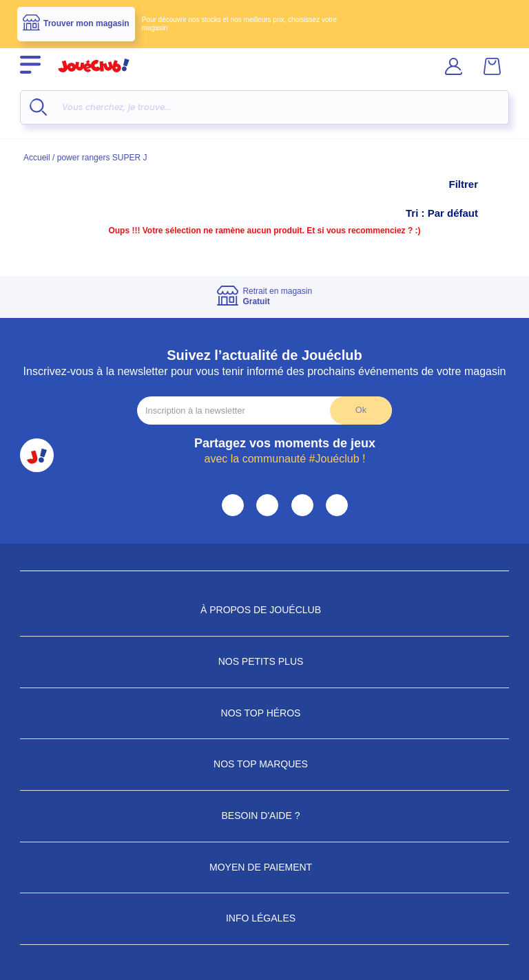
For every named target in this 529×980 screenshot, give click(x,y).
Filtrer (477, 184)
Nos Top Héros (265, 713)
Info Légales (264, 918)
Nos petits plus (265, 661)
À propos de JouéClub (264, 610)
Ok (361, 410)
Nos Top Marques (264, 764)
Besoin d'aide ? (265, 816)
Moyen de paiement (264, 867)
